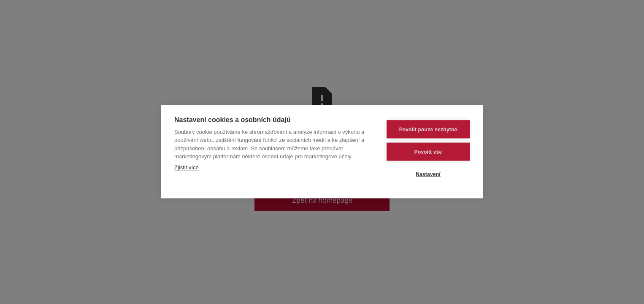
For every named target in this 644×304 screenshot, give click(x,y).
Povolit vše (428, 152)
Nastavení (428, 174)
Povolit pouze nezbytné (428, 129)
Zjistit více (187, 167)
